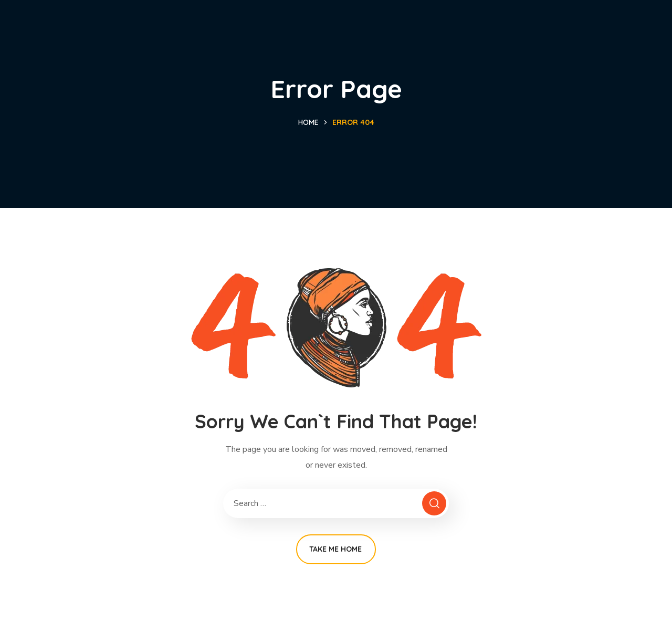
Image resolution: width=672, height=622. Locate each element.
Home (308, 122)
